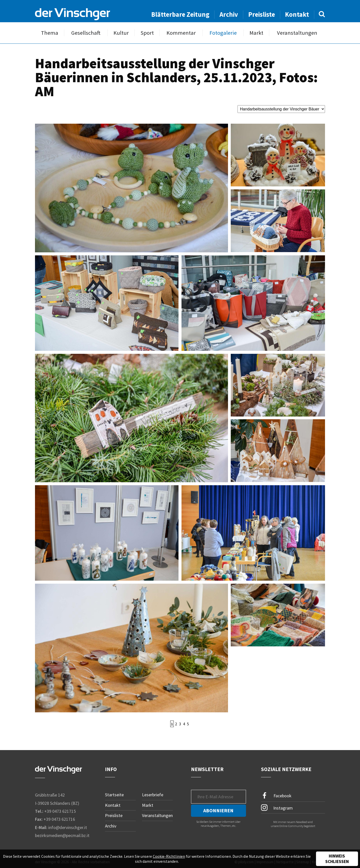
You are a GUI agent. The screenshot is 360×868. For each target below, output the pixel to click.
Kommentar (181, 33)
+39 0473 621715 (60, 811)
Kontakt (297, 14)
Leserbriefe (153, 795)
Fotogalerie (223, 33)
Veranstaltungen (297, 33)
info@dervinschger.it (68, 827)
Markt (256, 33)
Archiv (229, 14)
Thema (50, 33)
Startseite (114, 795)
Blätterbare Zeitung (180, 14)
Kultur (121, 33)
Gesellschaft (86, 33)
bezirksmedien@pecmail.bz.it (62, 835)
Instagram (277, 808)
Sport (147, 33)
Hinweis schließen (337, 859)
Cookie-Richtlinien (169, 856)
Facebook (276, 796)
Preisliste (262, 14)
